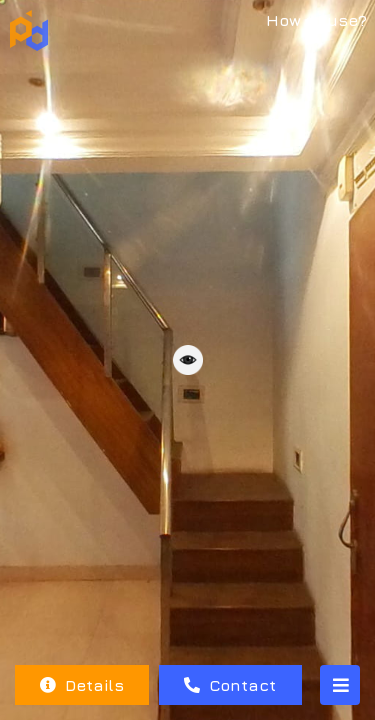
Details (82, 685)
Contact (230, 685)
